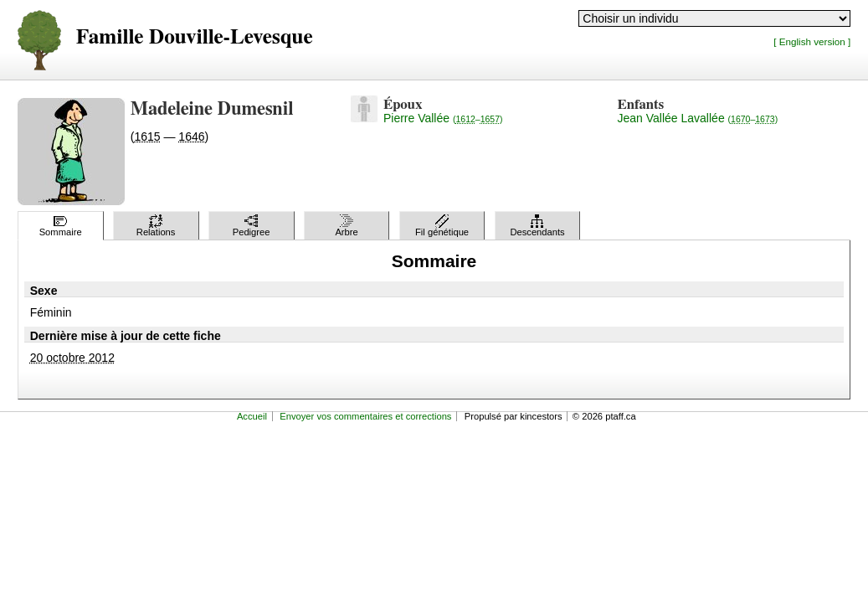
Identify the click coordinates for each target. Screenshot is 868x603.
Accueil (252, 416)
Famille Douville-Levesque (195, 37)
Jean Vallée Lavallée (698, 118)
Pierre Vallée (443, 118)
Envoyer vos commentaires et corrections (365, 416)
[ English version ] (812, 41)
